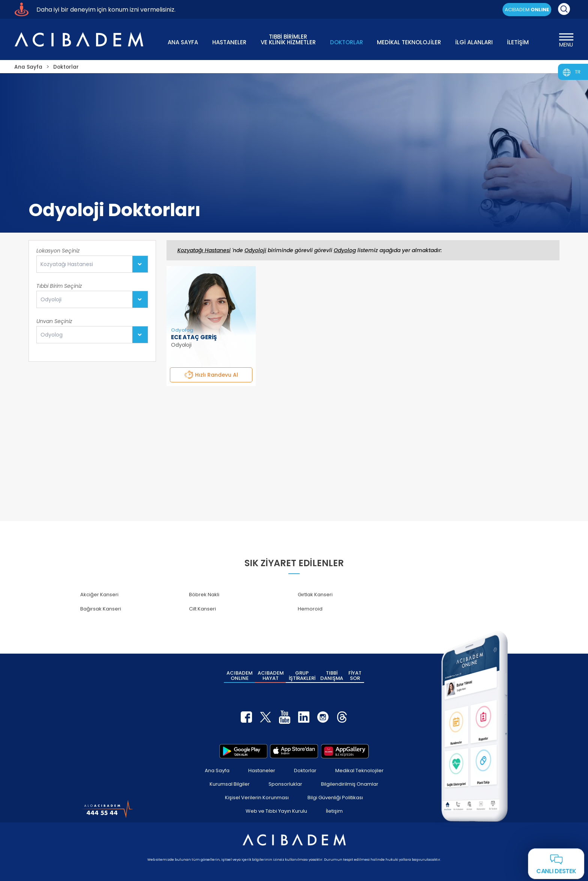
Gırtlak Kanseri (315, 595)
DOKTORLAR (346, 42)
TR (578, 72)
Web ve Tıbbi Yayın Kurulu (276, 810)
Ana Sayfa (217, 770)
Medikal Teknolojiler (359, 770)
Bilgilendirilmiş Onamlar (350, 783)
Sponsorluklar (285, 783)
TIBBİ (332, 675)
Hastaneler (262, 770)
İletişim (334, 810)
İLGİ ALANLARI (474, 42)
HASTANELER (229, 42)
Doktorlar (305, 770)
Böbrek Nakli (204, 595)
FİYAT (355, 675)
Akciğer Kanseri (99, 595)
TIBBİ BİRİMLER (288, 39)
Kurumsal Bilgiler (230, 783)
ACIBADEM (527, 10)
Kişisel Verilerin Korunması (257, 797)
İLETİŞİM (518, 42)
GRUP (302, 675)
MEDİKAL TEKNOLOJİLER (409, 42)
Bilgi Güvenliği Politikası (335, 797)
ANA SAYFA (183, 42)
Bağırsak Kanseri (101, 609)
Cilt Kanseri (202, 609)
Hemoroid (310, 609)
